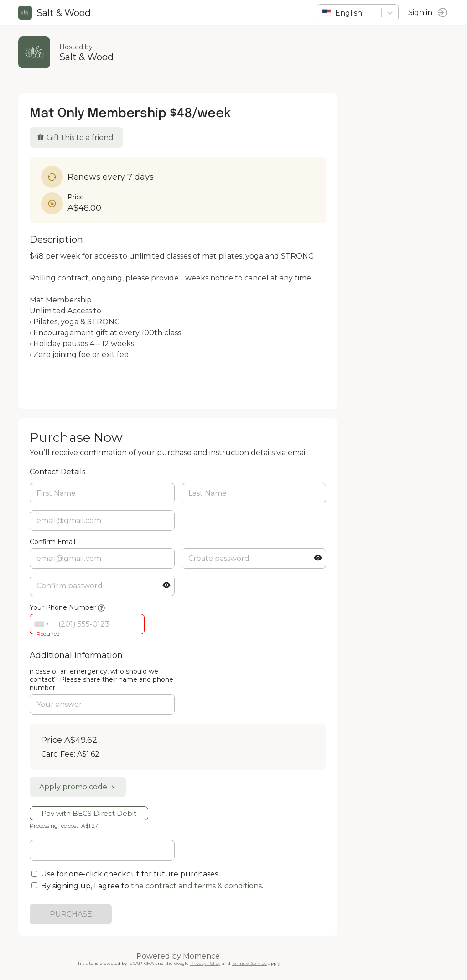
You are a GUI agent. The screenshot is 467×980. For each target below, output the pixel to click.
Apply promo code (78, 787)
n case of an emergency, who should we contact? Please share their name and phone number (101, 679)
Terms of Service (249, 963)
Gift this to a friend (75, 137)
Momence (201, 956)
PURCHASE (71, 914)
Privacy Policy (205, 963)
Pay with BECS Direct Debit (89, 813)
